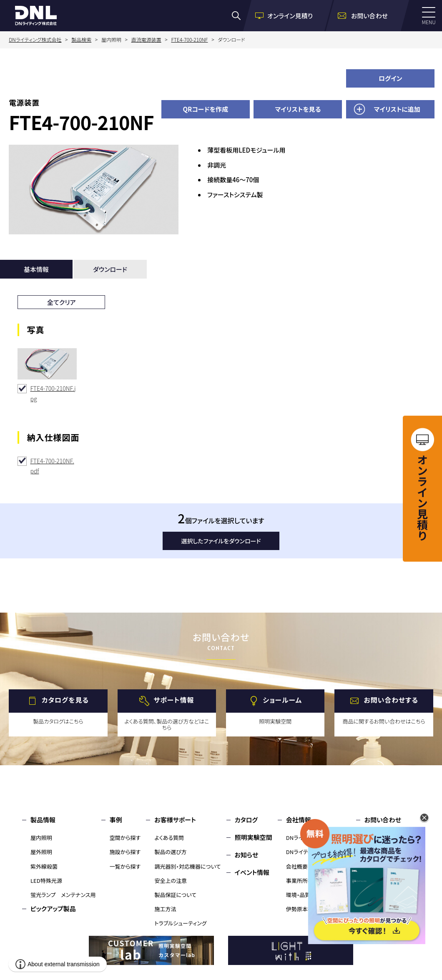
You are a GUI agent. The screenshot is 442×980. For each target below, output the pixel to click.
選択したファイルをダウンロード (221, 541)
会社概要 (297, 866)
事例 (116, 820)
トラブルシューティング (180, 923)
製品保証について (175, 895)
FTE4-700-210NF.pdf (52, 466)
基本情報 (36, 269)
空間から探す (125, 838)
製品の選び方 (170, 852)
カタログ (246, 820)
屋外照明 (41, 852)
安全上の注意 (171, 881)
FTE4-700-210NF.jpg (53, 393)
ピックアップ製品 (53, 908)
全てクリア (62, 302)
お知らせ (247, 855)
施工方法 (165, 909)
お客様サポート (175, 820)
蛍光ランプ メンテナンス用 (63, 895)
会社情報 (299, 820)
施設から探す (125, 852)
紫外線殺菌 (44, 866)
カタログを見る (65, 700)
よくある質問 (169, 838)
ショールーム (282, 700)
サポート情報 (174, 700)
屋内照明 (41, 838)
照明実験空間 (254, 837)
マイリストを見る (298, 109)
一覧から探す (125, 866)
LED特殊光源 (46, 881)
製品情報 (43, 820)
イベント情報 (252, 872)
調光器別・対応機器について (187, 866)
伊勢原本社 (300, 909)
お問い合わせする (391, 700)
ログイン (391, 78)
